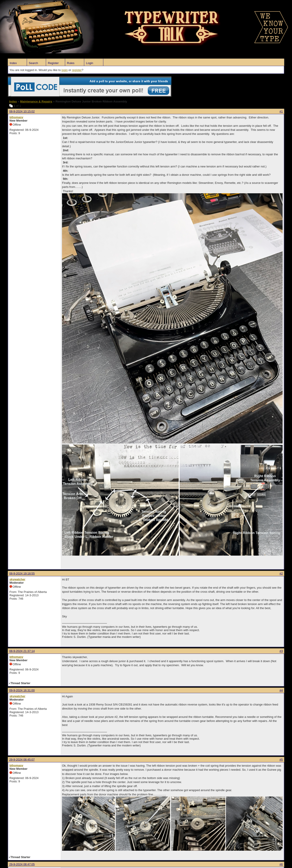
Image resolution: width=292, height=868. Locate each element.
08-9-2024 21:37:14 (22, 651)
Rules (71, 63)
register (77, 70)
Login (90, 63)
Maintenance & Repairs (36, 101)
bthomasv (16, 117)
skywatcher (17, 579)
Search (33, 63)
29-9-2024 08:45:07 (22, 760)
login (65, 70)
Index (13, 63)
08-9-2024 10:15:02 (22, 111)
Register (53, 63)
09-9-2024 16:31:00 (22, 690)
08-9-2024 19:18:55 (22, 573)
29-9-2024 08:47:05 (22, 864)
